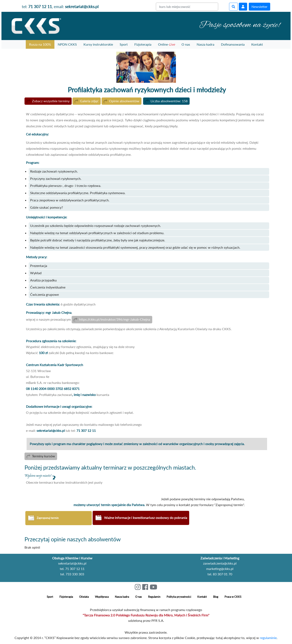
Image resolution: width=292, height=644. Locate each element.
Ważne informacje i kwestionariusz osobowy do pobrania (146, 518)
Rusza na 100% (40, 44)
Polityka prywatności (179, 598)
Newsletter (259, 7)
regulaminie (268, 639)
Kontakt (257, 44)
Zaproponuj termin (48, 519)
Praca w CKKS (233, 598)
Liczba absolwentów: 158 (169, 101)
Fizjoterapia (143, 44)
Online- (166, 44)
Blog (216, 598)
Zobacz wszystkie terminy (51, 101)
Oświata (84, 598)
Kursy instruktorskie (98, 44)
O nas (186, 44)
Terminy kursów (44, 457)
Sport (124, 44)
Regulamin (154, 598)
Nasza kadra (206, 44)
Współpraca (102, 598)
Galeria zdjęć (89, 101)
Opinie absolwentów (124, 101)
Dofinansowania (233, 44)
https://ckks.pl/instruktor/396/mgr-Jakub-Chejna (115, 320)
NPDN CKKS (67, 44)
